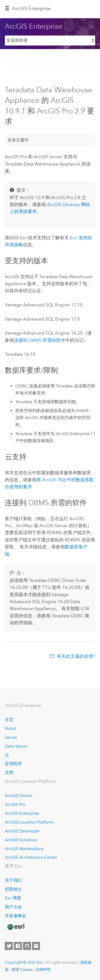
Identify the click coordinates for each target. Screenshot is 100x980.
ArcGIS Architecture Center (31, 857)
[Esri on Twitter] (9, 946)
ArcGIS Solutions (21, 840)
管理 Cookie (22, 970)
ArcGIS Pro (15, 804)
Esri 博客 (13, 898)
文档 (9, 772)
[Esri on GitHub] (27, 946)
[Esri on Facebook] (18, 946)
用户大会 (13, 907)
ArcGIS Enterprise (31, 9)
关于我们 (13, 880)
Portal (10, 728)
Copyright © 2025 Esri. (24, 962)
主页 (9, 720)
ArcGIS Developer (22, 831)
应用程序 (13, 764)
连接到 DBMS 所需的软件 (40, 340)
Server (11, 737)
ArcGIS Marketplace (24, 849)
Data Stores (16, 746)
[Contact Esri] (36, 946)
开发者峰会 (15, 916)
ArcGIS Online (19, 796)
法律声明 (43, 970)
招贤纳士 (13, 889)
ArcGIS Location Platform (29, 822)
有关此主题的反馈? (76, 656)
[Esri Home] (16, 927)
